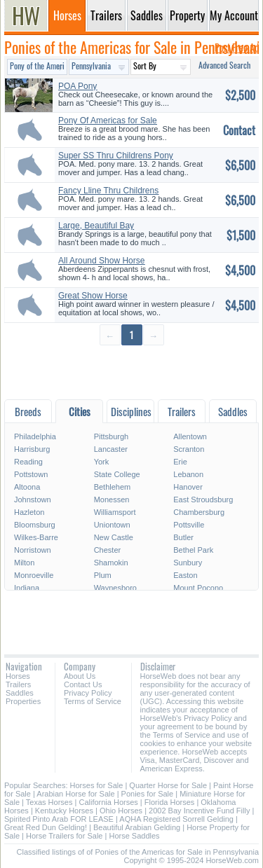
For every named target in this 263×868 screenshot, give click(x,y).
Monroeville (34, 575)
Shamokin (111, 563)
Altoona (27, 487)
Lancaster (111, 449)
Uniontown (112, 525)
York (102, 462)
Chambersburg (199, 512)
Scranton (189, 449)
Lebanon (188, 474)
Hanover (188, 487)
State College (117, 474)
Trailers (18, 684)
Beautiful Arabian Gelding (137, 827)
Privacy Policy (88, 693)
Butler (183, 537)
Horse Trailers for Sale (64, 836)
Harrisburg (32, 449)
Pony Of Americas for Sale (108, 120)
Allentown (190, 436)
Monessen (112, 500)
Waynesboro (115, 588)
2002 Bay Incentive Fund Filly (199, 811)
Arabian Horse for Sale (75, 794)
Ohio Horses (121, 811)
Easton (185, 575)
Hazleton (29, 512)
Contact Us (83, 684)
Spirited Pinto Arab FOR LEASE (59, 819)
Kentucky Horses (64, 811)
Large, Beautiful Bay (96, 226)
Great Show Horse (93, 296)
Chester (108, 550)
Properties (23, 701)
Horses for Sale (97, 785)
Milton (24, 563)
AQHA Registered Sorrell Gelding (176, 819)
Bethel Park (193, 550)
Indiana (27, 588)
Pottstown (31, 474)
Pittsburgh (112, 436)
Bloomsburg (35, 525)
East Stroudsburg (203, 500)
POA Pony (77, 86)
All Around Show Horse (101, 261)
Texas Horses (49, 802)
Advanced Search (224, 65)
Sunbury (188, 563)
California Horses (108, 802)
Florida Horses (170, 802)
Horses (18, 676)
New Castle (114, 537)
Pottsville (189, 525)
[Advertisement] (131, 372)
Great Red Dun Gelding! (46, 827)
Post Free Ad (237, 47)
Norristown (33, 550)
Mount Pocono (198, 588)
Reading (28, 462)
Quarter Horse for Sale (168, 785)
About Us (80, 676)
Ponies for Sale (148, 794)
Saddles (20, 693)
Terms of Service (93, 701)
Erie (180, 462)
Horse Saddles (134, 836)
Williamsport (115, 512)
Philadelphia (35, 436)
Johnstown (33, 500)
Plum (103, 575)
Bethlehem (113, 487)
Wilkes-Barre (36, 537)
